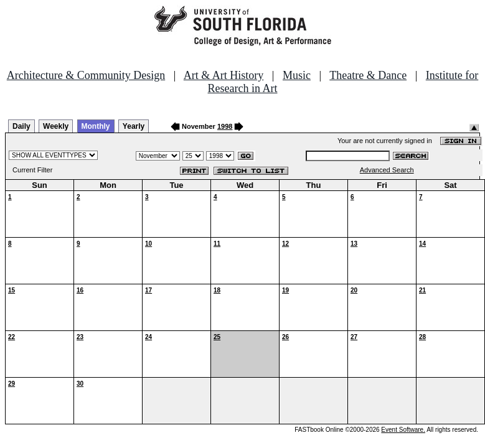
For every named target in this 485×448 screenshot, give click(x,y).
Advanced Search (387, 170)
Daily (21, 126)
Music (297, 75)
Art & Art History (224, 75)
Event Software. (403, 430)
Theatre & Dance (368, 75)
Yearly (134, 126)
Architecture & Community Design (86, 75)
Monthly (96, 126)
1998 (225, 126)
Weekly (56, 126)
